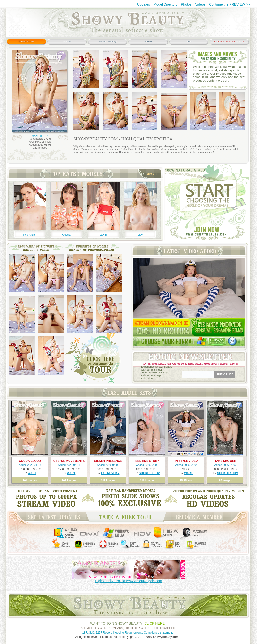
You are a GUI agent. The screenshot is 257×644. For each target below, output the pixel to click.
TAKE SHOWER (225, 461)
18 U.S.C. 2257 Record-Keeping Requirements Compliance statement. (128, 633)
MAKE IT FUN (40, 136)
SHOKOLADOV (149, 473)
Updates (144, 4)
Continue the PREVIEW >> (230, 4)
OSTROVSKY (110, 473)
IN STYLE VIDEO (186, 461)
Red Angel (30, 235)
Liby (140, 235)
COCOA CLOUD (30, 461)
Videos (200, 4)
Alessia (66, 235)
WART (32, 473)
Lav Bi (103, 235)
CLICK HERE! (155, 623)
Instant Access (26, 41)
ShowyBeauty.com (166, 637)
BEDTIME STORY (147, 461)
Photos (186, 4)
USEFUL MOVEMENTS (69, 461)
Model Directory (165, 4)
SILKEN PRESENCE (108, 461)
